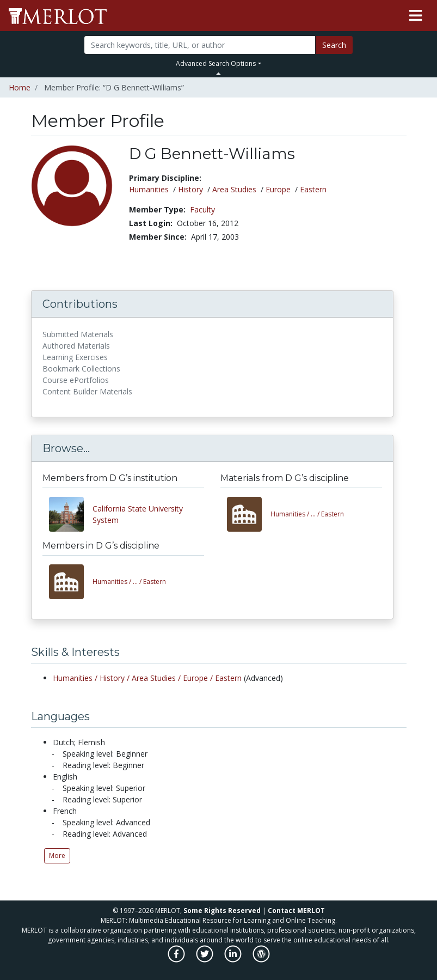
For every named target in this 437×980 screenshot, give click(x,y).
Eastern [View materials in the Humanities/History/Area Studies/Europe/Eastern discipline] (307, 514)
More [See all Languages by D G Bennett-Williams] (57, 856)
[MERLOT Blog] (261, 960)
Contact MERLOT (296, 911)
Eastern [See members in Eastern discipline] (313, 189)
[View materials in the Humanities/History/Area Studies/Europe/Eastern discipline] (249, 514)
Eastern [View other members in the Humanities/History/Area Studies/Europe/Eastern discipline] (129, 582)
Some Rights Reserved (222, 911)
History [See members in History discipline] (190, 189)
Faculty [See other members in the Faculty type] (202, 209)
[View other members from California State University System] (71, 514)
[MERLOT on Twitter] (205, 960)
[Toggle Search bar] (218, 74)
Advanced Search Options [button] (216, 63)
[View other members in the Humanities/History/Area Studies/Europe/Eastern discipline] (71, 582)
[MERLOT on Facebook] (177, 960)
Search (334, 45)
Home (20, 87)
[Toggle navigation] (416, 16)
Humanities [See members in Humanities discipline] (149, 189)
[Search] (200, 45)
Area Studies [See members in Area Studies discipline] (234, 189)
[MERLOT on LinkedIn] (234, 960)
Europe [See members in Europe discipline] (278, 189)
